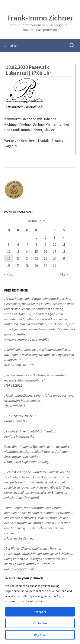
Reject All (40, 635)
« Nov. (9, 274)
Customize (40, 623)
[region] (40, 608)
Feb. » (64, 274)
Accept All (40, 612)
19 (9, 259)
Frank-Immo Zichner (40, 18)
